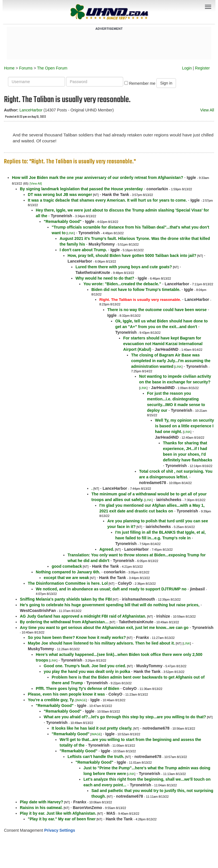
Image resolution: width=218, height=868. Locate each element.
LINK (71, 233)
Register (202, 68)
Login (187, 68)
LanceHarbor (31, 110)
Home (9, 68)
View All (207, 110)
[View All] (36, 183)
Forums (26, 68)
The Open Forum (52, 68)
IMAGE (81, 700)
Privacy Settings (60, 830)
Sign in (166, 83)
